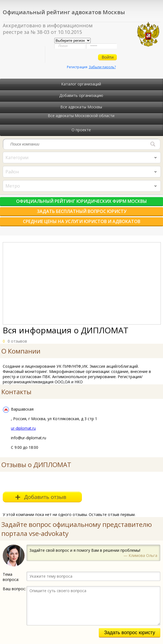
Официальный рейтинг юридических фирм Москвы (81, 201)
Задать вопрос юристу (130, 633)
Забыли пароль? (102, 67)
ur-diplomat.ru (23, 428)
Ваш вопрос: (14, 589)
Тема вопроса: (11, 577)
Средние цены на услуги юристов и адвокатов (82, 221)
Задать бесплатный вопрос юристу (82, 211)
